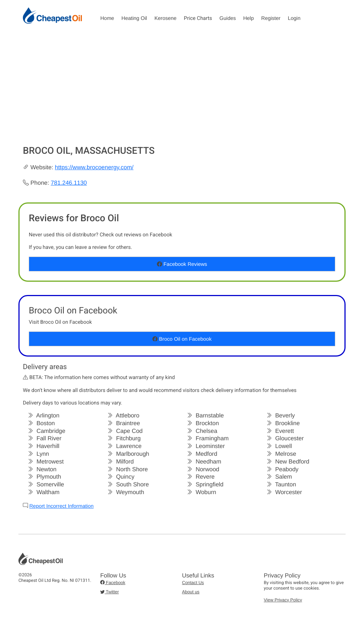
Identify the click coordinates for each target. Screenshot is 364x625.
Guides (228, 18)
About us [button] (191, 592)
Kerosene (166, 18)
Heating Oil (134, 18)
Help (248, 18)
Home (107, 18)
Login (294, 18)
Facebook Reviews (182, 264)
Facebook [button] (113, 583)
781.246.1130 (69, 183)
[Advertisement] (182, 90)
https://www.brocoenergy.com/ (94, 168)
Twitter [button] (110, 592)
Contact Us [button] (193, 583)
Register (271, 18)
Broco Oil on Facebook (182, 339)
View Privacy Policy (283, 600)
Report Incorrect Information (61, 506)
